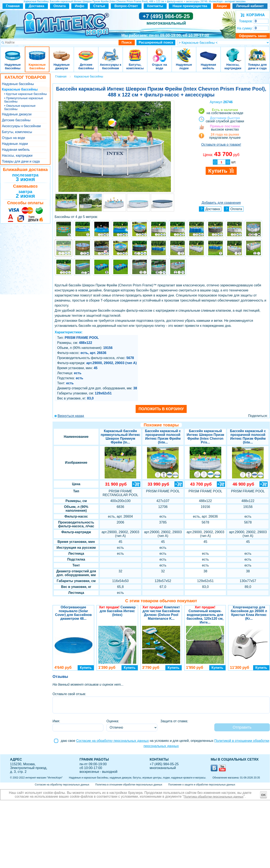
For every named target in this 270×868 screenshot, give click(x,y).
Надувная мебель (208, 53)
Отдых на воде (159, 53)
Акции (222, 6)
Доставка (36, 6)
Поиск (127, 42)
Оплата (60, 6)
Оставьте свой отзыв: (69, 694)
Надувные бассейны (13, 53)
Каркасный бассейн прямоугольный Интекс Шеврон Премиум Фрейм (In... (120, 437)
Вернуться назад (71, 416)
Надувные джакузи (62, 53)
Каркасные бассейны (37, 53)
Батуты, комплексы (135, 53)
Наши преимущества (190, 6)
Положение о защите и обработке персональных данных (202, 785)
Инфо (80, 6)
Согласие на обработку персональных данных (112, 741)
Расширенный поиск (156, 42)
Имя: (56, 721)
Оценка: (113, 721)
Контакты (155, 6)
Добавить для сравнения (221, 203)
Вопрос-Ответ (126, 6)
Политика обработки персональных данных (214, 797)
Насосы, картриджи (233, 53)
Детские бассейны (86, 53)
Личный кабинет (250, 6)
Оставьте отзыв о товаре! (221, 145)
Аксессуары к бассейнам (110, 53)
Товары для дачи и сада (257, 53)
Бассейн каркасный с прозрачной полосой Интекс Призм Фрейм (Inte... (163, 437)
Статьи (99, 6)
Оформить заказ (253, 36)
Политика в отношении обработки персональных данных (129, 785)
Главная (13, 6)
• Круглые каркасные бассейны (26, 94)
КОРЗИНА (254, 15)
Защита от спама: (174, 721)
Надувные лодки (184, 53)
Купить (86, 668)
